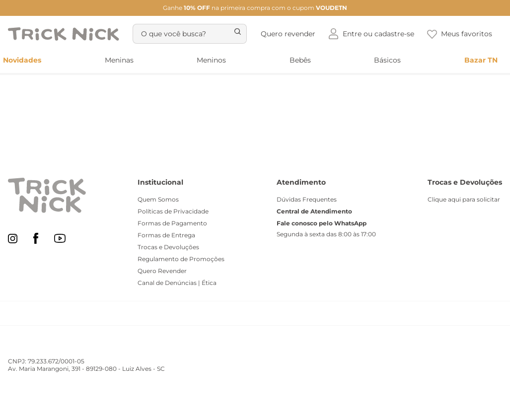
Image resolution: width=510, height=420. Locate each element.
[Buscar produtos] (242, 18)
